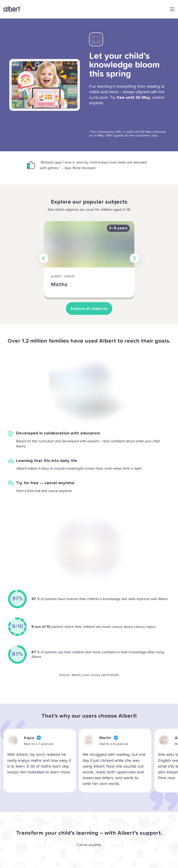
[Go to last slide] (44, 258)
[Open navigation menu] (172, 9)
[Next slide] (134, 258)
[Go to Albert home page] (13, 9)
